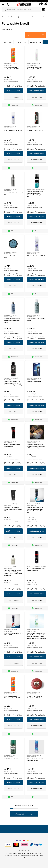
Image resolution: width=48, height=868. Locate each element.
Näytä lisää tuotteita (24, 814)
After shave (8, 42)
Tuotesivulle (13, 97)
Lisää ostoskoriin (13, 91)
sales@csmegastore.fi (28, 855)
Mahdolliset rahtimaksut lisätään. (11, 82)
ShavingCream (21, 42)
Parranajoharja (35, 42)
